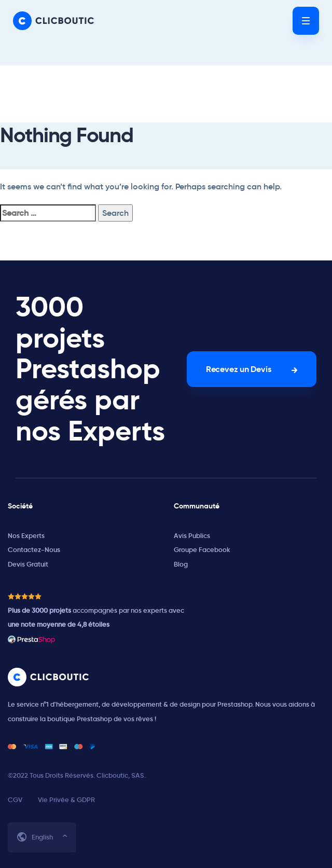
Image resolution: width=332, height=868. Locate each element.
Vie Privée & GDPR (66, 800)
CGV (15, 800)
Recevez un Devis (238, 369)
